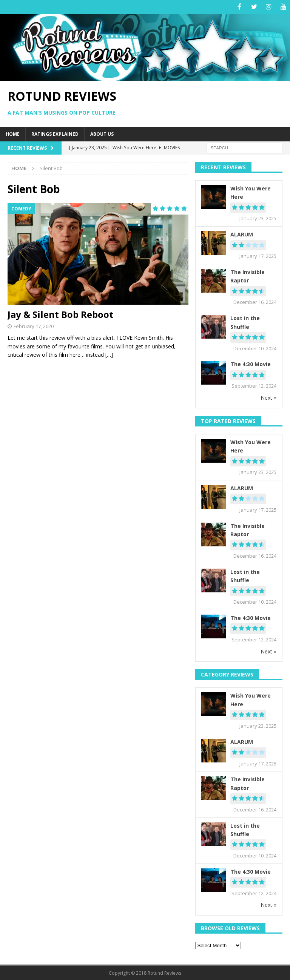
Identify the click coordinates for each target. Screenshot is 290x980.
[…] (109, 354)
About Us (102, 133)
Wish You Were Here (251, 192)
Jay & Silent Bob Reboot (60, 314)
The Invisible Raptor (248, 275)
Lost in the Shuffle (245, 322)
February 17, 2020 (34, 325)
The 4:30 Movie (251, 364)
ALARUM (242, 234)
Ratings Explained (55, 133)
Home (13, 133)
